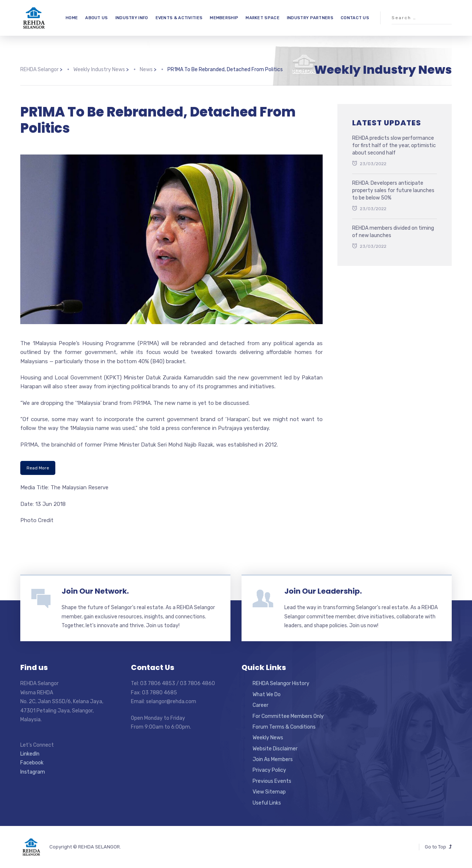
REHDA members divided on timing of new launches (393, 232)
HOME (72, 18)
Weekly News (268, 738)
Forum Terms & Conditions (284, 727)
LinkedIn (30, 754)
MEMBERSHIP (224, 18)
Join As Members (273, 759)
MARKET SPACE (263, 18)
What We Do (267, 695)
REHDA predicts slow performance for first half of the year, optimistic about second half (394, 145)
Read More (38, 468)
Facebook (32, 763)
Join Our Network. (95, 591)
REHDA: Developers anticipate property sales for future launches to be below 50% (393, 190)
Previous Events (272, 781)
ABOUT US (96, 18)
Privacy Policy (269, 770)
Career (261, 705)
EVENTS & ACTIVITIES (179, 18)
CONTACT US (355, 18)
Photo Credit (37, 520)
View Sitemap (269, 792)
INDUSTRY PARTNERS (310, 18)
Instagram (33, 772)
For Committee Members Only (288, 716)
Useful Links (267, 803)
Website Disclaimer (275, 749)
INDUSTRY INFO (132, 18)
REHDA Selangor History (281, 683)
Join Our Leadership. (323, 591)
